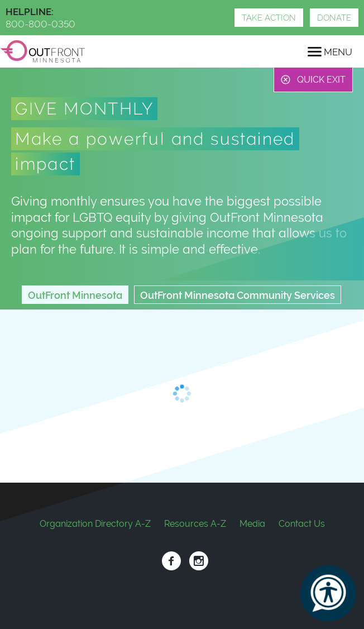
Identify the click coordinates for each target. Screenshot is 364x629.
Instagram (198, 561)
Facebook (171, 561)
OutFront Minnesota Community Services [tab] (238, 295)
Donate (334, 18)
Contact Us (302, 524)
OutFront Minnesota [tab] (75, 295)
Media (252, 524)
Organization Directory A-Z (95, 524)
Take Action (269, 18)
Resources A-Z (195, 524)
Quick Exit (321, 80)
